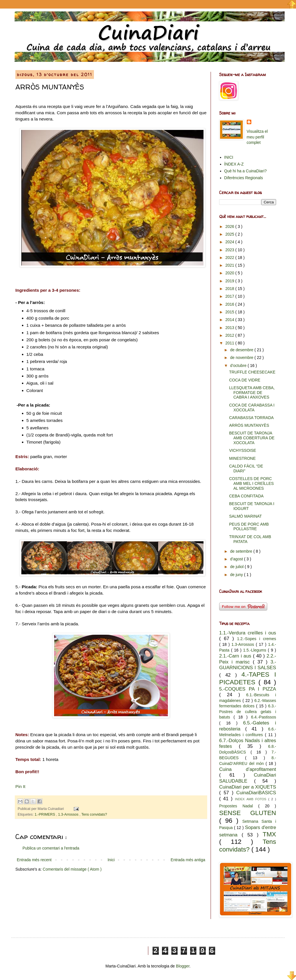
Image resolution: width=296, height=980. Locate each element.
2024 (230, 242)
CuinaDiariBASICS (256, 793)
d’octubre (239, 366)
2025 (230, 234)
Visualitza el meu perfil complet (257, 137)
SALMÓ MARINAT (245, 516)
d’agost (237, 559)
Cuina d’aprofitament (248, 769)
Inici (111, 860)
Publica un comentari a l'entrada (51, 848)
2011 (230, 343)
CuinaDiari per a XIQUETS (248, 787)
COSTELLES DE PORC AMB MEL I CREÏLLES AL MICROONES (251, 483)
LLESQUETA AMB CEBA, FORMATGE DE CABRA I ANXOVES (252, 393)
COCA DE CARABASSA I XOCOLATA (252, 408)
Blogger (183, 966)
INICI (229, 157)
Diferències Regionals (244, 178)
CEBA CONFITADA (246, 496)
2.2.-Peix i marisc (248, 659)
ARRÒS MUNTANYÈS (249, 425)
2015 (230, 312)
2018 (230, 289)
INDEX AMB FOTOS (251, 799)
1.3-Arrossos (69, 814)
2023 (230, 250)
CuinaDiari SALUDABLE (248, 778)
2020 (230, 273)
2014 (230, 320)
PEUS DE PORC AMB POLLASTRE (249, 527)
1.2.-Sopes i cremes (257, 639)
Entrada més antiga (188, 860)
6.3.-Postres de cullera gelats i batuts (248, 711)
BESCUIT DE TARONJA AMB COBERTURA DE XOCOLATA (252, 438)
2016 (230, 304)
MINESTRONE (242, 458)
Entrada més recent (34, 860)
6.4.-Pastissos (264, 717)
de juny (237, 575)
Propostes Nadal (239, 806)
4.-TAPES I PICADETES (248, 678)
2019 (230, 281)
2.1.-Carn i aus (236, 656)
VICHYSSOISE (243, 450)
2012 (230, 335)
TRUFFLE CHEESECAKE (252, 372)
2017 (230, 296)
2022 (230, 258)
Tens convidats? (94, 814)
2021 (230, 265)
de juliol (237, 567)
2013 (230, 328)
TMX (269, 834)
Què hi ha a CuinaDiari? (245, 171)
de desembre (242, 350)
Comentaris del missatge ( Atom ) (72, 869)
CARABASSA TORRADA (251, 418)
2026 (230, 226)
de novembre (242, 358)
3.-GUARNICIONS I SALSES (248, 665)
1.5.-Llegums (255, 650)
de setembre (242, 551)
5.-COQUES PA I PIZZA (248, 689)
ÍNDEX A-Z (234, 164)
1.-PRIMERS (46, 814)
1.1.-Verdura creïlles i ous (248, 633)
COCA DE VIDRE (245, 380)
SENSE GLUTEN (248, 813)
